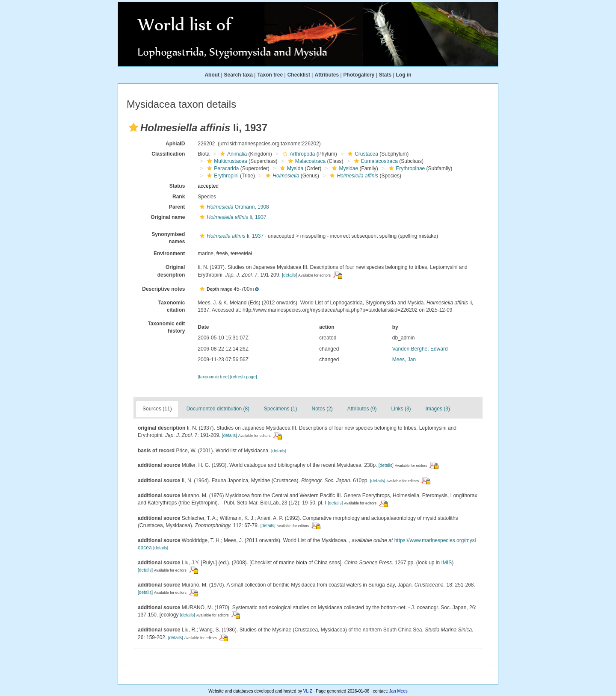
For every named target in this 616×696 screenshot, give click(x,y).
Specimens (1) (280, 409)
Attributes (327, 75)
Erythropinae (406, 168)
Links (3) (401, 409)
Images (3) (438, 409)
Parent (177, 207)
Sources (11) (157, 409)
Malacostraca (306, 161)
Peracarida (222, 168)
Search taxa (238, 75)
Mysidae (344, 168)
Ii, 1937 (232, 217)
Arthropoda (298, 154)
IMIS (447, 563)
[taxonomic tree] (213, 377)
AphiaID (175, 144)
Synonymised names (168, 238)
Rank (179, 197)
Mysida (291, 168)
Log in (404, 75)
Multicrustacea (226, 161)
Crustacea (362, 154)
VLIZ (308, 691)
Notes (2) (322, 409)
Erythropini (222, 176)
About (212, 75)
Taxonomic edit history (166, 327)
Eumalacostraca (375, 161)
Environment (169, 254)
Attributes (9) (362, 409)
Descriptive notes (163, 289)
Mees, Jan (404, 360)
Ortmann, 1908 (233, 207)
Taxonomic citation (172, 306)
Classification (168, 154)
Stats (385, 75)
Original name (168, 217)
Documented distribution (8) (218, 409)
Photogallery (359, 75)
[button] (133, 127)
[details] (289, 275)
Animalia (232, 154)
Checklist (299, 75)
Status (177, 186)
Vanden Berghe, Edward (420, 349)
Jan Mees (398, 691)
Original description (171, 271)
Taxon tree (270, 75)
